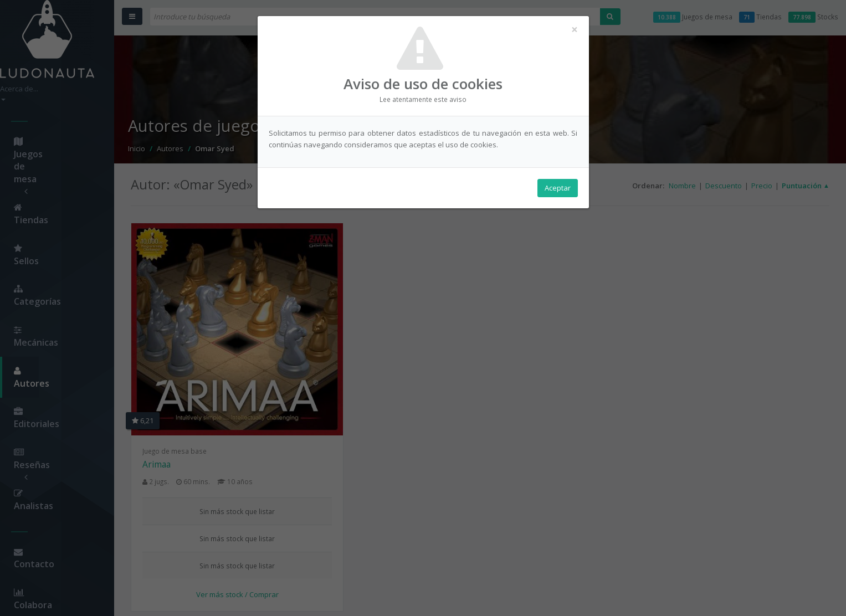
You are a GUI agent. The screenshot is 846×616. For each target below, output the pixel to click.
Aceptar (558, 189)
